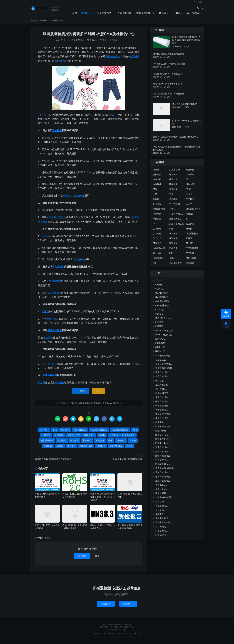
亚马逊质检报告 (163, 359)
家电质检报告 (162, 404)
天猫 (77, 262)
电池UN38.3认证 (163, 467)
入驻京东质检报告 (99, 433)
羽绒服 (133, 443)
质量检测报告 (113, 60)
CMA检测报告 (162, 296)
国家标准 (173, 187)
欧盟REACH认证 (163, 442)
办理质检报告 (192, 237)
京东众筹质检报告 (164, 367)
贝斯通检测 (174, 173)
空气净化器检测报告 (165, 471)
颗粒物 (156, 202)
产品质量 (190, 178)
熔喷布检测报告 (163, 459)
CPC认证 (159, 313)
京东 (82, 262)
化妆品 (172, 261)
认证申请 (173, 246)
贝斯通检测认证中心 (177, 217)
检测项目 (68, 199)
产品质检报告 (176, 266)
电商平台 (51, 322)
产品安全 (173, 251)
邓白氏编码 (161, 530)
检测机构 (173, 178)
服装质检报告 (55, 333)
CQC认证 (160, 317)
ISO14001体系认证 (164, 333)
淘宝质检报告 (162, 450)
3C (187, 222)
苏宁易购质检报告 (164, 500)
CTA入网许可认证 (164, 321)
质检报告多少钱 (163, 525)
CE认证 (189, 197)
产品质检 (190, 256)
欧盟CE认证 (161, 434)
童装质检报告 (162, 475)
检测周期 (62, 64)
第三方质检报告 (163, 484)
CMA (155, 192)
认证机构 (173, 202)
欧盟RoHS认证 (162, 446)
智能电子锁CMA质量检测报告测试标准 (53, 462)
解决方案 (157, 256)
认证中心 (190, 207)
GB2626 (190, 246)
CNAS (189, 192)
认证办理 (157, 232)
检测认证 (173, 183)
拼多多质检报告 (145, 15)
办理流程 (157, 207)
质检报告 (39, 11)
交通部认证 (161, 363)
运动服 (46, 239)
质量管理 (190, 266)
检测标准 (135, 60)
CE (187, 183)
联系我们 (106, 607)
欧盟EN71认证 (162, 438)
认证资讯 (160, 513)
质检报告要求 (49, 367)
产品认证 (157, 222)
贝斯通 (41, 386)
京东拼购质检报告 (164, 371)
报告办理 (190, 187)
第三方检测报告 (163, 479)
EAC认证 (159, 325)
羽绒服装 (48, 449)
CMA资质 (157, 246)
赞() (113, 43)
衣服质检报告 (162, 509)
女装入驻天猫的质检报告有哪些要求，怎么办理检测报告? (102, 500)
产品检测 (190, 202)
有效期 (172, 212)
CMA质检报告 (162, 300)
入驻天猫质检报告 (56, 220)
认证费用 (173, 242)
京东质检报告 (104, 15)
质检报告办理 (159, 212)
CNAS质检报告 (162, 308)
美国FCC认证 (161, 492)
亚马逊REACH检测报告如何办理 (128, 462)
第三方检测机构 (177, 227)
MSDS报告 (160, 346)
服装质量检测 (50, 378)
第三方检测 (174, 207)
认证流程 (157, 237)
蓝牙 (155, 266)
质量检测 (101, 449)
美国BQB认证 (162, 488)
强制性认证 (191, 261)
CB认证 (159, 288)
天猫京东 (80, 199)
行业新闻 (160, 505)
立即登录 (82, 559)
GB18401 (43, 118)
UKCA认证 (160, 354)
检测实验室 (158, 261)
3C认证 (189, 242)
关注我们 (198, 4)
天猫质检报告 (125, 15)
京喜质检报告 (162, 379)
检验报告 (190, 217)
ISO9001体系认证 (163, 338)
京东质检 (65, 433)
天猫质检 (59, 438)
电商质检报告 (162, 463)
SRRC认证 (163, 15)
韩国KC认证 (161, 538)
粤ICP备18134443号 (117, 633)
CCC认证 (178, 15)
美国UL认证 (161, 496)
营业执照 (190, 227)
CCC (155, 227)
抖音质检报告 (162, 413)
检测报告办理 (159, 251)
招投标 (189, 232)
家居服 (45, 315)
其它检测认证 (194, 15)
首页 (75, 15)
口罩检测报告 (162, 396)
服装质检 (48, 341)
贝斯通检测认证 (193, 212)
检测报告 (59, 386)
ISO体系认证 (161, 342)
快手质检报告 (162, 409)
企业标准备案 (162, 388)
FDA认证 (159, 329)
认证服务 (173, 237)
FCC (171, 256)
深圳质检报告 (162, 454)
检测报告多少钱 (163, 429)
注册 (97, 559)
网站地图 (127, 627)
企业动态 (160, 384)
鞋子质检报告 (162, 534)
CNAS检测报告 (162, 304)
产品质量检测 (192, 251)
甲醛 (112, 118)
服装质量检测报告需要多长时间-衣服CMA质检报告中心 (89, 37)
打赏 (98, 394)
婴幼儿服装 (58, 270)
